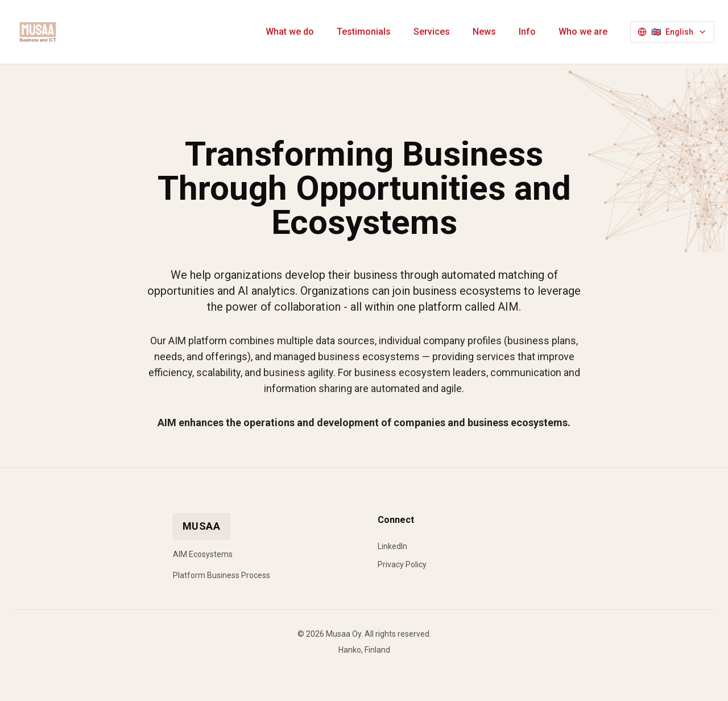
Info (527, 32)
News (484, 32)
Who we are (583, 32)
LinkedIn (392, 546)
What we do (290, 32)
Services (432, 32)
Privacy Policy (402, 564)
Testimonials (364, 32)
